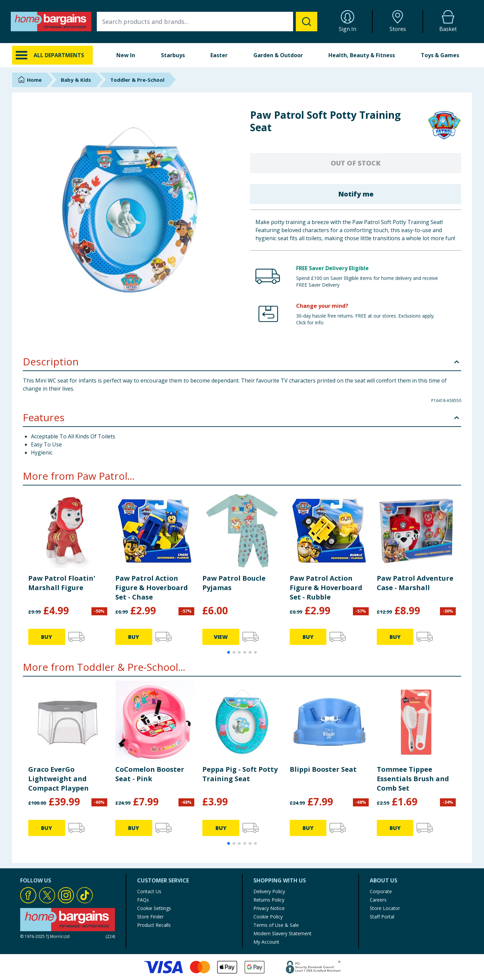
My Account (266, 942)
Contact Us (149, 891)
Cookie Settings (154, 908)
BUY (47, 637)
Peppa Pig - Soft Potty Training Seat (240, 774)
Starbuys (173, 55)
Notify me (356, 194)
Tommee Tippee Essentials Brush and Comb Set (413, 779)
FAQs (143, 900)
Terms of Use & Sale (276, 925)
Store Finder (150, 917)
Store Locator (385, 908)
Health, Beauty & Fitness (362, 55)
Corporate (381, 891)
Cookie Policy (268, 917)
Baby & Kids (76, 80)
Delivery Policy (269, 891)
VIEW (221, 637)
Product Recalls (154, 925)
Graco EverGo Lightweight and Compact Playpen (58, 779)
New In (126, 55)
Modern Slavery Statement (283, 933)
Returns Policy (269, 900)
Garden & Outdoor (278, 55)
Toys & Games (440, 55)
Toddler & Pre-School (137, 80)
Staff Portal (382, 917)
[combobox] (207, 22)
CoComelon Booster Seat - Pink (150, 774)
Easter (219, 55)
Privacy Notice (269, 908)
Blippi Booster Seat (323, 769)
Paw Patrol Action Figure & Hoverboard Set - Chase (152, 588)
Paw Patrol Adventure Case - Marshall (415, 583)
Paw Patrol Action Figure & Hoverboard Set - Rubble (326, 588)
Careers (378, 900)
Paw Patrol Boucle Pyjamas (234, 583)
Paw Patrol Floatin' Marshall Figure (62, 583)
